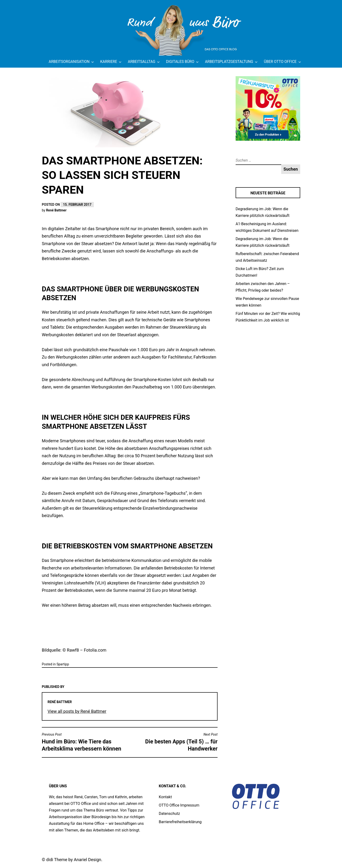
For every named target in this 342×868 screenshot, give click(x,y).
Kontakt (165, 797)
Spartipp (63, 664)
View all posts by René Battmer (77, 711)
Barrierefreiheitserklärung (180, 822)
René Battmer (56, 210)
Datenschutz (169, 814)
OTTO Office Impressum (179, 805)
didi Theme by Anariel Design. (74, 860)
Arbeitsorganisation (69, 62)
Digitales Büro (180, 62)
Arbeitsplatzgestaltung (229, 62)
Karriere (109, 62)
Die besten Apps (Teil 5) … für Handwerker (175, 742)
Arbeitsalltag (142, 62)
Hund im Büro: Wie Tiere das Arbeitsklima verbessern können (85, 742)
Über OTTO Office (280, 62)
